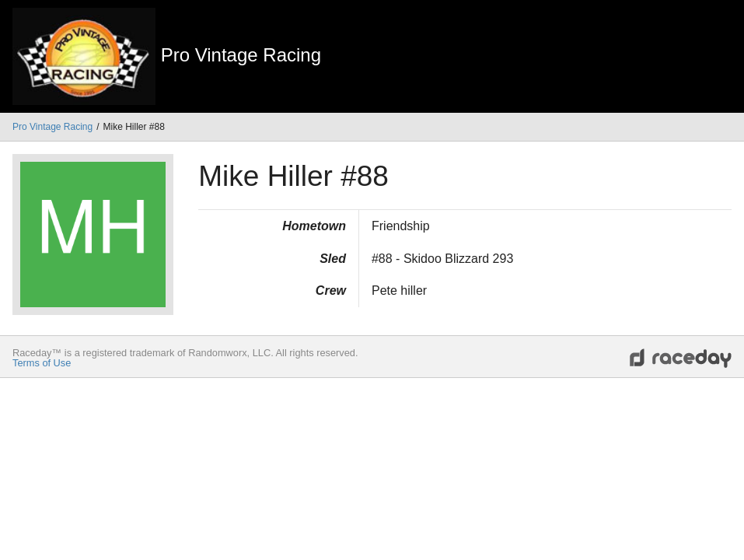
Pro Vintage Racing (52, 127)
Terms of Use (42, 363)
